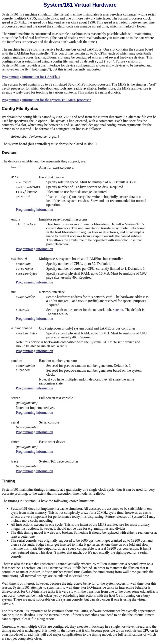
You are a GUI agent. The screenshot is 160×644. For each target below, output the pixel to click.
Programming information (34, 210)
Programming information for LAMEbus (31, 77)
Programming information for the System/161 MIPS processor (46, 100)
